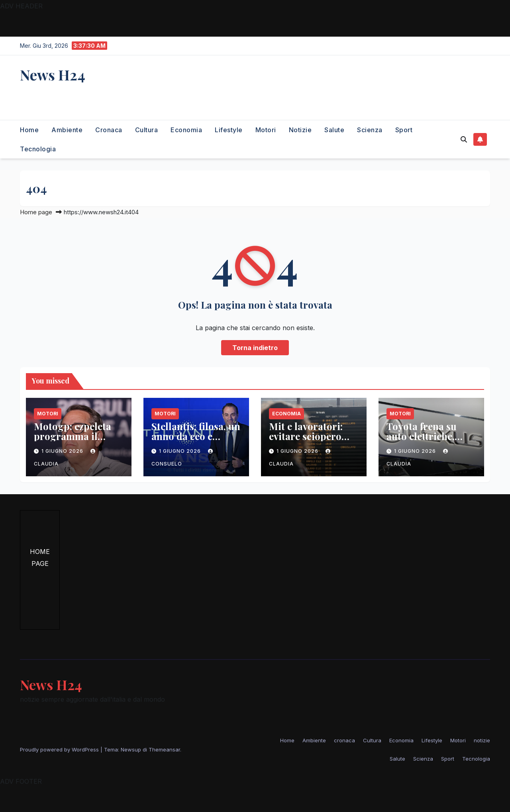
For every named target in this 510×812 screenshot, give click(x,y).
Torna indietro (255, 348)
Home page (36, 212)
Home (29, 130)
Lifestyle (229, 130)
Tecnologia (38, 149)
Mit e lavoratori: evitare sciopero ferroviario (306, 436)
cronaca (109, 130)
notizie (300, 130)
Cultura (147, 130)
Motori (266, 130)
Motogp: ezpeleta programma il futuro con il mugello (73, 441)
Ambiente (67, 130)
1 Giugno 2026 (63, 451)
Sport (404, 130)
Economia (186, 130)
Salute (334, 130)
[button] (464, 139)
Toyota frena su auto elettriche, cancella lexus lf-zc (429, 436)
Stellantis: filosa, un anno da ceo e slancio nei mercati (196, 436)
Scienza (370, 130)
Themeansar (164, 749)
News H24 (53, 74)
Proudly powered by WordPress (60, 749)
